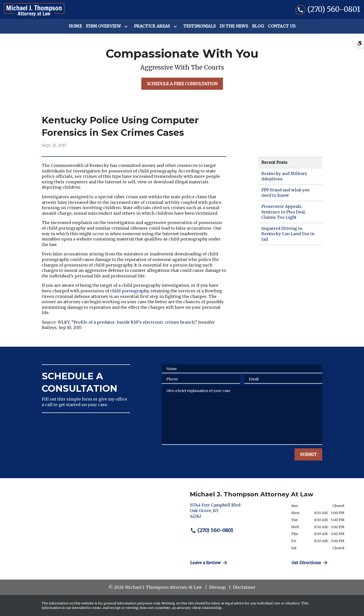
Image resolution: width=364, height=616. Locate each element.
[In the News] (234, 26)
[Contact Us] (282, 26)
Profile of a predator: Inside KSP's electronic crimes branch (134, 322)
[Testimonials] (200, 26)
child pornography (129, 291)
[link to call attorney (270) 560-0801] (328, 9)
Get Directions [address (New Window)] (310, 563)
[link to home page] (34, 10)
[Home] (75, 26)
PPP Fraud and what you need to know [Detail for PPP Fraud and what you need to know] (286, 193)
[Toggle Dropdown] (127, 27)
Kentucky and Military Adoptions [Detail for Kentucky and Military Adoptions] (284, 176)
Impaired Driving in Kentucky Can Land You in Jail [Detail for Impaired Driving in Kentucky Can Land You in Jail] (288, 234)
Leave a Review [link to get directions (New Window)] (209, 563)
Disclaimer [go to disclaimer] (244, 587)
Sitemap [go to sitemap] (217, 587)
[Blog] (258, 26)
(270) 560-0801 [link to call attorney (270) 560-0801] (212, 530)
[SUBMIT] (308, 454)
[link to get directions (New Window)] (237, 513)
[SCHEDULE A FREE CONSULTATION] (182, 84)
